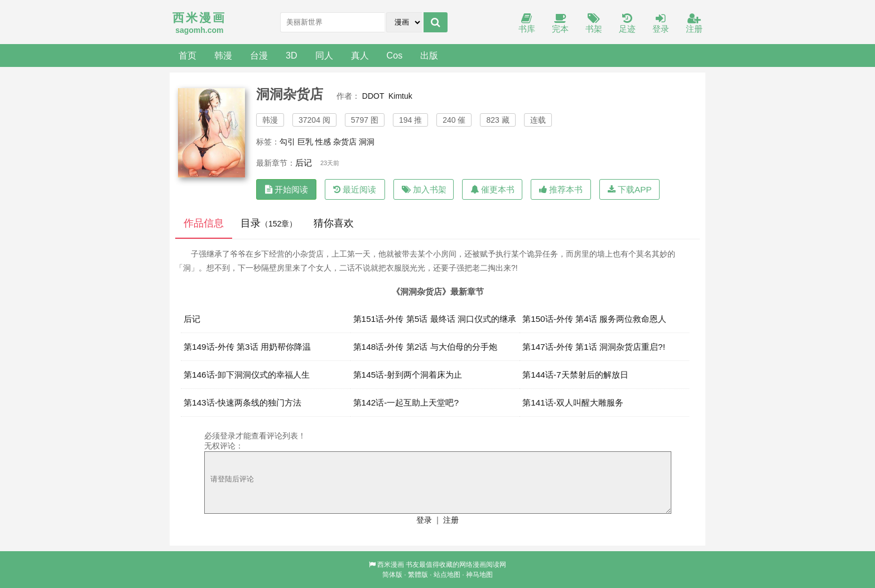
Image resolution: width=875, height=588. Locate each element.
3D (292, 55)
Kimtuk (400, 96)
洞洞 (367, 142)
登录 (661, 24)
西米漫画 (391, 565)
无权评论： (224, 446)
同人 (324, 55)
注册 (694, 24)
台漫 (259, 55)
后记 (304, 163)
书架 (594, 24)
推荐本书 (561, 189)
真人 (360, 55)
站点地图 (447, 575)
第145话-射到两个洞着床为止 (408, 375)
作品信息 (204, 223)
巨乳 (305, 142)
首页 (187, 55)
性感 (323, 142)
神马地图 (479, 575)
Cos (395, 55)
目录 (269, 223)
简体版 (392, 575)
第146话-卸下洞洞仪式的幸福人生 (247, 375)
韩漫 (223, 55)
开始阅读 (287, 189)
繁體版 (418, 575)
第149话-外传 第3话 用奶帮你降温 (247, 347)
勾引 (287, 142)
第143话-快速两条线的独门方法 (242, 403)
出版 (429, 55)
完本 (560, 24)
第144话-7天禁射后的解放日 (575, 375)
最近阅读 (355, 189)
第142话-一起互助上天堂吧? (406, 403)
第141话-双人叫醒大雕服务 (573, 403)
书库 (527, 24)
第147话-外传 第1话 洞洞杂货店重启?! (594, 347)
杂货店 (345, 142)
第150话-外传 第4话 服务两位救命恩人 (594, 319)
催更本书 (492, 189)
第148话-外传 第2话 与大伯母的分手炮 (425, 347)
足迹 (627, 24)
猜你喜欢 (334, 223)
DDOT (373, 96)
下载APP (630, 189)
